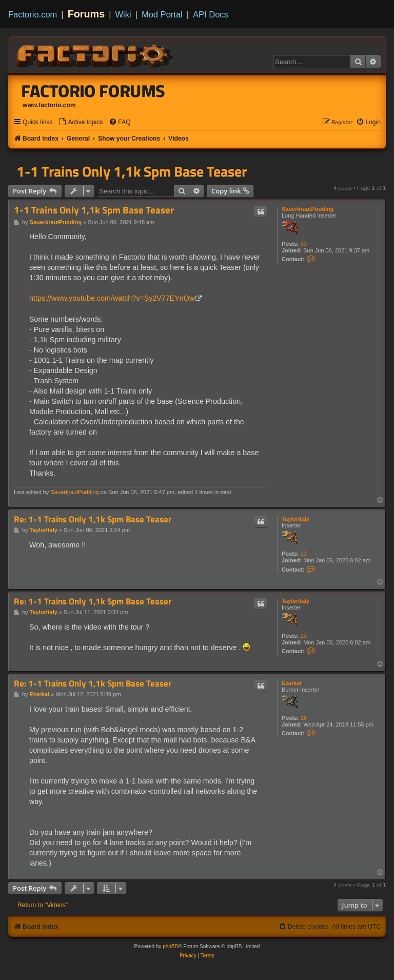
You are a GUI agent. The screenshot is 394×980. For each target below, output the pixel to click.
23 (304, 554)
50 (304, 244)
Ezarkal (292, 683)
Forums (86, 14)
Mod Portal (162, 14)
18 (304, 718)
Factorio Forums (93, 91)
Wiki (123, 14)
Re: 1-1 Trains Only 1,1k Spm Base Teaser (93, 520)
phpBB (170, 946)
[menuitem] (81, 122)
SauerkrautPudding (308, 209)
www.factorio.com (49, 105)
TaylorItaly (295, 519)
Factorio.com (33, 14)
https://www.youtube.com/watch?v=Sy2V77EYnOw (112, 298)
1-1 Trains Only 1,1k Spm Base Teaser (132, 171)
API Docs (211, 14)
